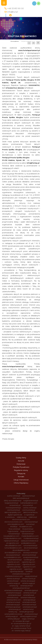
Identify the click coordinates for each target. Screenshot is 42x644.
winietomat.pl (28, 609)
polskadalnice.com (28, 543)
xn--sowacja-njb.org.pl (21, 621)
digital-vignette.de (15, 515)
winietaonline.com (14, 600)
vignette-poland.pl (13, 567)
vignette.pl (28, 569)
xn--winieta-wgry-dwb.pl (21, 631)
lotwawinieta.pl (28, 534)
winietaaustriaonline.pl (21, 588)
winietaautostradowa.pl (13, 590)
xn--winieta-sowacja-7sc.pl (21, 628)
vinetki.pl (29, 572)
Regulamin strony (21, 470)
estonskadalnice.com (16, 524)
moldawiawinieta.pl (31, 538)
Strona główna (15, 41)
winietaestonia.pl (14, 595)
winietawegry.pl (15, 609)
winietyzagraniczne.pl (28, 616)
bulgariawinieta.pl (12, 503)
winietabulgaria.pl (31, 590)
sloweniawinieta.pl (29, 555)
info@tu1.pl (13, 12)
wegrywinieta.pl (31, 576)
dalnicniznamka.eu (30, 512)
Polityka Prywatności (21, 467)
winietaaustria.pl (26, 586)
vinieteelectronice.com (14, 576)
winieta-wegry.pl (14, 583)
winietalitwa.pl (29, 595)
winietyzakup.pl (14, 619)
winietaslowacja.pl (13, 605)
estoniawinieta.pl (31, 522)
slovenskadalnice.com (21, 550)
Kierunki (21, 461)
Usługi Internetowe (21, 480)
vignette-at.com (13, 562)
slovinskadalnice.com (13, 553)
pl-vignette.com (13, 543)
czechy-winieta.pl (30, 508)
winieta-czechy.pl (29, 579)
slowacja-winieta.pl (30, 553)
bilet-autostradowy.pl (21, 498)
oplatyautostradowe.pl (30, 541)
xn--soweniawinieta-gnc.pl (21, 624)
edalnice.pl (33, 517)
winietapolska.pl (29, 600)
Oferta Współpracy (21, 483)
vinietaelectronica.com (21, 574)
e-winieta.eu (10, 517)
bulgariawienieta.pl (31, 501)
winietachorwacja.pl (13, 593)
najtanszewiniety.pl (11, 541)
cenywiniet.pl (28, 505)
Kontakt (21, 477)
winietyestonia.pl (31, 614)
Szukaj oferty (21, 458)
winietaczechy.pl (30, 593)
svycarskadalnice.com (12, 557)
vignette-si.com (16, 569)
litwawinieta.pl (28, 529)
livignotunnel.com (27, 531)
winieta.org (14, 586)
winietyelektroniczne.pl (13, 614)
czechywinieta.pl (13, 510)
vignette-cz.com (14, 564)
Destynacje (21, 464)
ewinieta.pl (30, 524)
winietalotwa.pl (12, 598)
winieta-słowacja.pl (28, 581)
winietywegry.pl (12, 616)
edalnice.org (22, 517)
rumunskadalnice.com (13, 548)
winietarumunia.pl (13, 602)
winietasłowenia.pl (30, 607)
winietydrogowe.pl (26, 612)
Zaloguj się (21, 473)
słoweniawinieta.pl (15, 560)
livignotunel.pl (13, 531)
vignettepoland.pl (16, 572)
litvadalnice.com (26, 527)
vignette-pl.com (29, 564)
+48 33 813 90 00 (15, 8)
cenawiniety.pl (15, 505)
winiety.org (13, 612)
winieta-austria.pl (13, 579)
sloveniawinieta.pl (31, 548)
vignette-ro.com (29, 567)
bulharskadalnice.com (29, 503)
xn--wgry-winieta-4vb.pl (21, 626)
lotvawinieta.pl (14, 534)
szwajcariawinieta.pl (31, 557)
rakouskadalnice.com (13, 546)
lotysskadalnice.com (11, 536)
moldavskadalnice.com (12, 538)
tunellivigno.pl (29, 560)
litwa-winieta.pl (14, 529)
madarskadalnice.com (30, 536)
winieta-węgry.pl (29, 583)
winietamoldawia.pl (28, 598)
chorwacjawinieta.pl (13, 508)
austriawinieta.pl (29, 496)
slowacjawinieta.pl (13, 555)
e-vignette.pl (29, 515)
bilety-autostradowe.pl (13, 501)
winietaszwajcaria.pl (13, 607)
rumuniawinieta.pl (30, 546)
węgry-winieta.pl (28, 619)
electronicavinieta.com (21, 520)
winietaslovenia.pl (29, 602)
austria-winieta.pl (14, 496)
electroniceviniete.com (13, 522)
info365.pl (14, 527)
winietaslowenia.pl (29, 605)
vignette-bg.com (29, 562)
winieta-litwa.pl (13, 581)
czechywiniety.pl (29, 510)
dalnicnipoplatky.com (13, 512)
